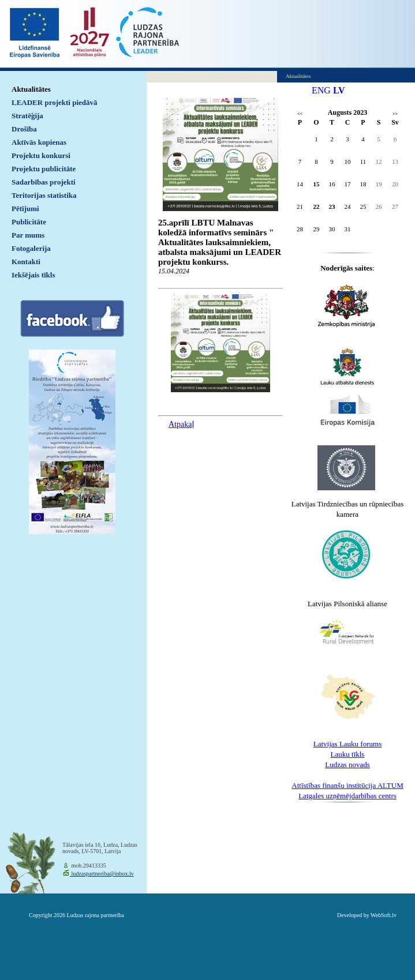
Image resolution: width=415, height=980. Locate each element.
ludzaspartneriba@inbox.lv (102, 874)
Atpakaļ (181, 424)
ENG (321, 90)
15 (317, 184)
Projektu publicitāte (44, 169)
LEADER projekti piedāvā (55, 102)
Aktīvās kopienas (39, 142)
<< (300, 114)
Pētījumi (25, 209)
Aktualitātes (31, 89)
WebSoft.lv (384, 915)
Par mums (28, 235)
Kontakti (26, 262)
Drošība (24, 129)
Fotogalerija (31, 248)
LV (339, 90)
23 (332, 206)
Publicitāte (29, 222)
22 (317, 206)
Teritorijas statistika (44, 195)
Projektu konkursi (41, 155)
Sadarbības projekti (44, 182)
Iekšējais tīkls (33, 275)
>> (395, 114)
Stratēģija (27, 116)
